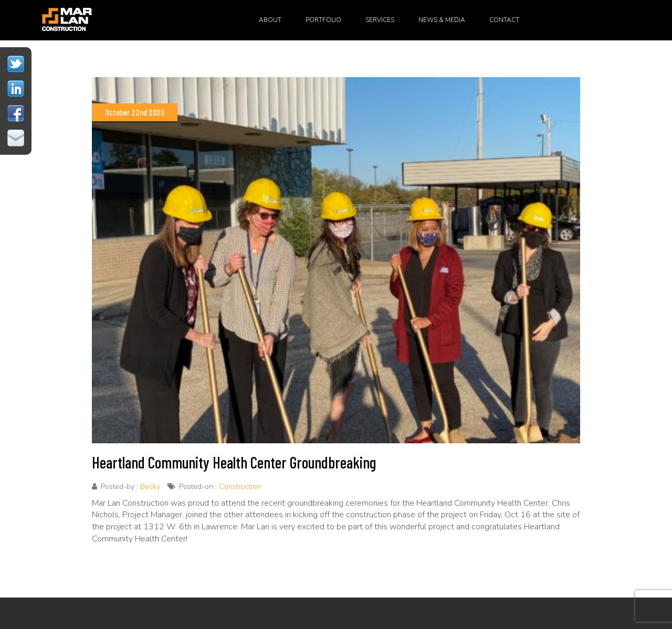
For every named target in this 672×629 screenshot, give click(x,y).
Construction (240, 487)
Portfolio (323, 20)
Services (380, 20)
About (270, 20)
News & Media (442, 20)
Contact (504, 20)
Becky (150, 487)
